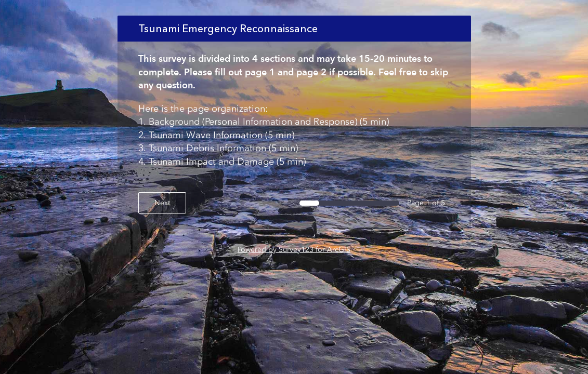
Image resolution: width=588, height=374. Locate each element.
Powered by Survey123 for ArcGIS (294, 250)
